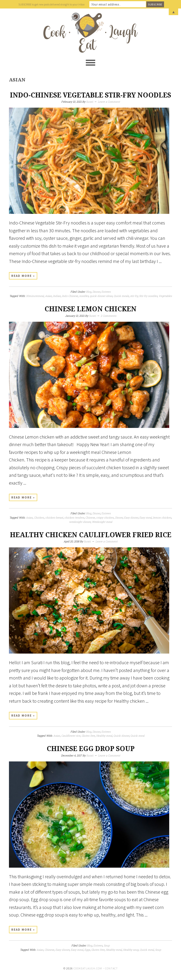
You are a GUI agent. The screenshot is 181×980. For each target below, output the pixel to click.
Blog (89, 292)
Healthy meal (104, 736)
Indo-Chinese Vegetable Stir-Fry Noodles (90, 95)
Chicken (39, 517)
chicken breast (54, 517)
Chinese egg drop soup (91, 749)
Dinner (96, 292)
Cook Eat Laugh (90, 33)
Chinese (90, 517)
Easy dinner (131, 517)
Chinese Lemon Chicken (90, 309)
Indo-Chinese (70, 296)
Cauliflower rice (71, 736)
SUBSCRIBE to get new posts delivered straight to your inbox (51, 4)
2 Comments (108, 316)
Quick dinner (121, 736)
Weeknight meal (102, 522)
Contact (111, 968)
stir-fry (134, 296)
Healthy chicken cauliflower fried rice (91, 535)
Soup (107, 945)
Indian (57, 296)
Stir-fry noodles (148, 296)
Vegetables (165, 296)
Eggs (87, 950)
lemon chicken (162, 517)
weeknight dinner (80, 522)
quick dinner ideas (101, 296)
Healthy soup (131, 950)
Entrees (106, 292)
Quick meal (137, 736)
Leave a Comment (109, 102)
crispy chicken (105, 517)
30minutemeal (35, 296)
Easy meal (146, 517)
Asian (48, 296)
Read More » (23, 276)
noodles (84, 296)
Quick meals (121, 296)
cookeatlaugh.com (88, 968)
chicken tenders (74, 517)
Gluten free (88, 736)
